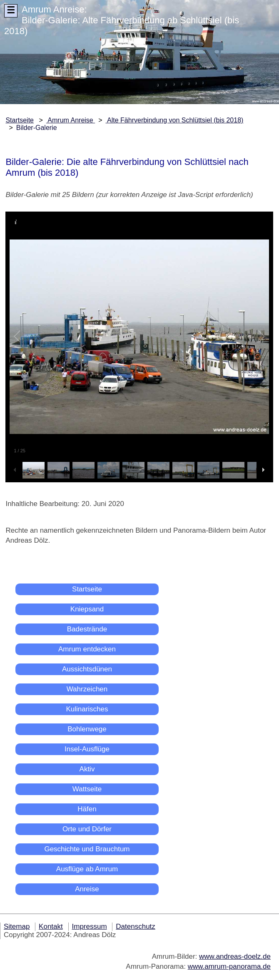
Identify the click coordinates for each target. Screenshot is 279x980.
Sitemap (17, 926)
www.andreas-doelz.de (235, 956)
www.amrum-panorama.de (229, 966)
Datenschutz (136, 926)
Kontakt (51, 926)
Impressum (90, 926)
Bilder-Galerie (37, 128)
